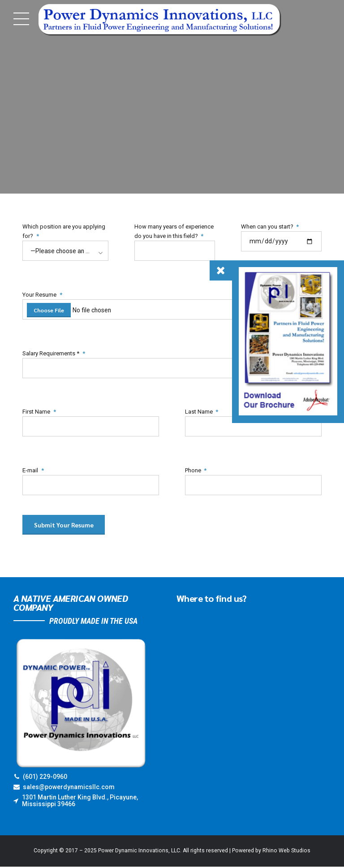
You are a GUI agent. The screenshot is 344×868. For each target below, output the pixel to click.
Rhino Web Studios (286, 852)
